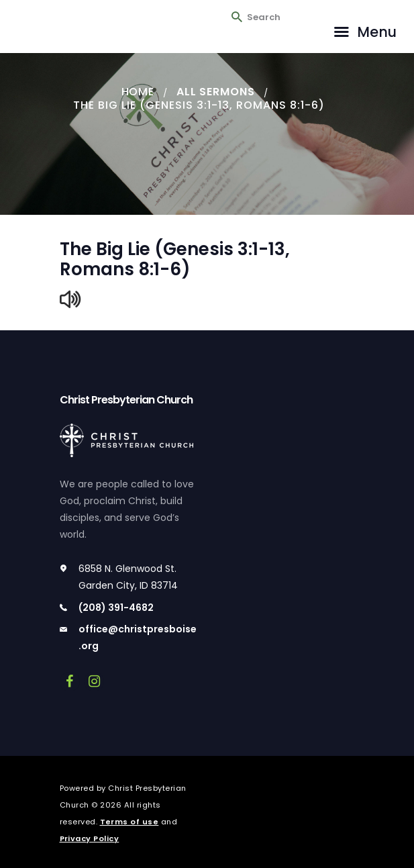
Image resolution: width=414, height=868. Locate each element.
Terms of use (130, 822)
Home (138, 92)
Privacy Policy (90, 838)
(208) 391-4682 (116, 608)
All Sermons (216, 92)
